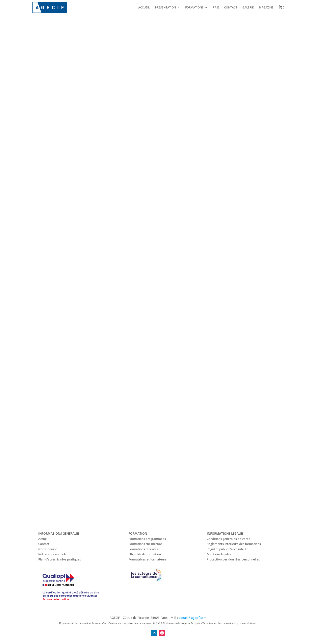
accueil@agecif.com (192, 618)
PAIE (216, 8)
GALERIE (248, 8)
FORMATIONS (194, 8)
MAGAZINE (266, 8)
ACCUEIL (144, 8)
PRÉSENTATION (165, 8)
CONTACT (231, 8)
